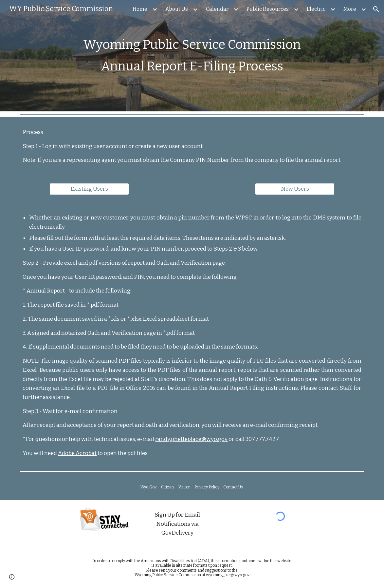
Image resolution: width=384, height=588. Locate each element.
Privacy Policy (207, 487)
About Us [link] (177, 9)
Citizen (167, 487)
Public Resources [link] (268, 9)
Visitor (184, 487)
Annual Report (46, 291)
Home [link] (140, 9)
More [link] (350, 9)
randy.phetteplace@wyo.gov (191, 439)
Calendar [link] (217, 9)
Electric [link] (316, 9)
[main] (192, 56)
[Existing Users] (89, 189)
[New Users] (295, 189)
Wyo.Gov (148, 487)
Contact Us (233, 487)
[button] (376, 9)
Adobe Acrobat (77, 453)
